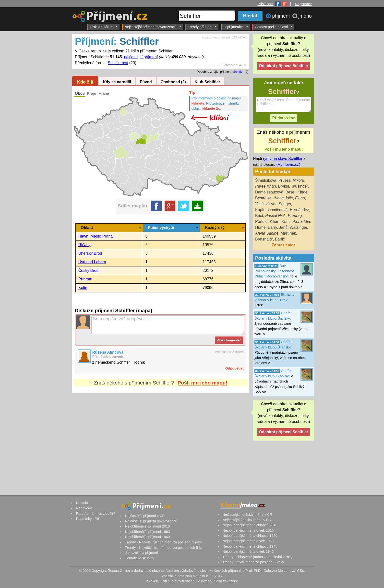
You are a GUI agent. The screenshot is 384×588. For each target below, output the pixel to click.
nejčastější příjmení (141, 57)
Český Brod (89, 270)
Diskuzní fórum (104, 27)
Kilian (275, 222)
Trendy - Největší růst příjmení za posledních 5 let (164, 548)
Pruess (285, 180)
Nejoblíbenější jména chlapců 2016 (250, 525)
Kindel (303, 192)
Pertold (261, 222)
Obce (80, 93)
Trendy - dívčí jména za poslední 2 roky (253, 562)
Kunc (286, 222)
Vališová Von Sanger (273, 204)
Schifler (238, 72)
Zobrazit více (284, 245)
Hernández (299, 210)
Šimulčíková (266, 180)
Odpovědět (234, 368)
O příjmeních (236, 27)
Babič (280, 239)
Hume (260, 227)
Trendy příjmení (202, 27)
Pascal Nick (276, 216)
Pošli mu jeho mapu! (202, 383)
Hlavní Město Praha (96, 236)
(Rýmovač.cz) (288, 164)
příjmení (282, 16)
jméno (305, 16)
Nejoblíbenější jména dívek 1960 (248, 541)
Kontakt (82, 503)
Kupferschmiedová (271, 210)
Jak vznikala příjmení (141, 553)
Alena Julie (283, 198)
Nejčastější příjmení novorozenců (153, 27)
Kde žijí (85, 82)
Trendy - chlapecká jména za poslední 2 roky (257, 557)
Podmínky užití (87, 519)
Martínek (288, 233)
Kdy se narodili (117, 82)
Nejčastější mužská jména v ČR (247, 515)
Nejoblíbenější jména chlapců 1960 (250, 536)
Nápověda (84, 508)
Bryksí (283, 186)
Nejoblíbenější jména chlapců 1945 (250, 546)
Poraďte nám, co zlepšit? (95, 514)
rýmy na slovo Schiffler (283, 159)
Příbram (85, 279)
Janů (283, 227)
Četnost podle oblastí (274, 27)
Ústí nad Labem (92, 262)
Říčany (84, 245)
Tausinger (299, 186)
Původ (146, 82)
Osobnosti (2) (173, 82)
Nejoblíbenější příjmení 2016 (147, 526)
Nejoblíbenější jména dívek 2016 (248, 530)
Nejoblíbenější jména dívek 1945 (248, 552)
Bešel (290, 192)
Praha (104, 93)
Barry (272, 227)
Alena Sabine (267, 233)
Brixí (259, 216)
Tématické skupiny (139, 558)
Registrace (303, 4)
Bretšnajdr (264, 239)
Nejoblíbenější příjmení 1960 (147, 532)
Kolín (83, 288)
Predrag (295, 216)
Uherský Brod (90, 253)
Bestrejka (263, 198)
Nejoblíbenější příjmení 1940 (147, 537)
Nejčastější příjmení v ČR (145, 516)
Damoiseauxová (269, 192)
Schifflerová (118, 63)
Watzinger (298, 227)
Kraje (92, 93)
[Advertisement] (161, 439)
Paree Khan (266, 186)
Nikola (298, 180)
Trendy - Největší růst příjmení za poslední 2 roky (163, 542)
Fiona (300, 198)
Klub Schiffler (207, 82)
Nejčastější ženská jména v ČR (247, 520)
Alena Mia (301, 222)
